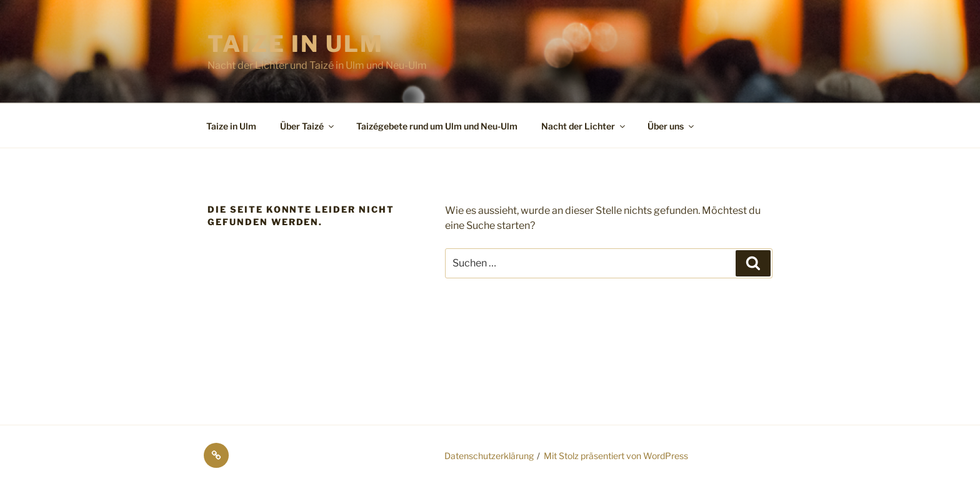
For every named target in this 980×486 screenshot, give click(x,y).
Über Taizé (308, 126)
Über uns (672, 126)
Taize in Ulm (296, 44)
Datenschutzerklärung (489, 456)
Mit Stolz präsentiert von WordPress (616, 456)
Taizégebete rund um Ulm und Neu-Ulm (437, 126)
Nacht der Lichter (584, 126)
